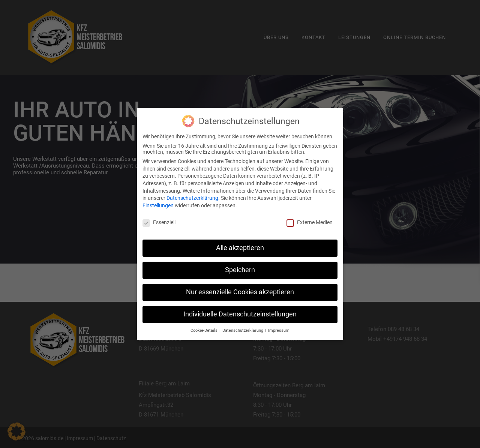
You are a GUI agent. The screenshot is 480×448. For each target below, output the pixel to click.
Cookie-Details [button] (205, 330)
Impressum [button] (279, 330)
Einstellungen (158, 205)
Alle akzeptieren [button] (240, 248)
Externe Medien (310, 222)
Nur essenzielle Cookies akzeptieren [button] (240, 292)
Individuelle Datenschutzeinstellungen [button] (240, 314)
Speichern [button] (240, 270)
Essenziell (159, 222)
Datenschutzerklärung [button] (243, 330)
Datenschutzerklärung (192, 198)
